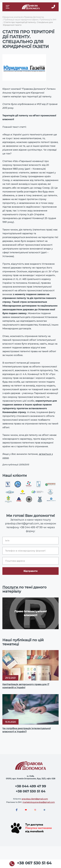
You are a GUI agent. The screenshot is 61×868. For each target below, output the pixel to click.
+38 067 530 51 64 (31, 791)
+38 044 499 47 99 (31, 527)
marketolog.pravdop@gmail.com (39, 802)
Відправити (30, 571)
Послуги (11, 587)
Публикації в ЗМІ (48, 20)
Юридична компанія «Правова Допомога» (23, 17)
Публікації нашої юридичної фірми (21, 20)
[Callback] (53, 7)
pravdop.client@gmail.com (35, 799)
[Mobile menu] (8, 7)
